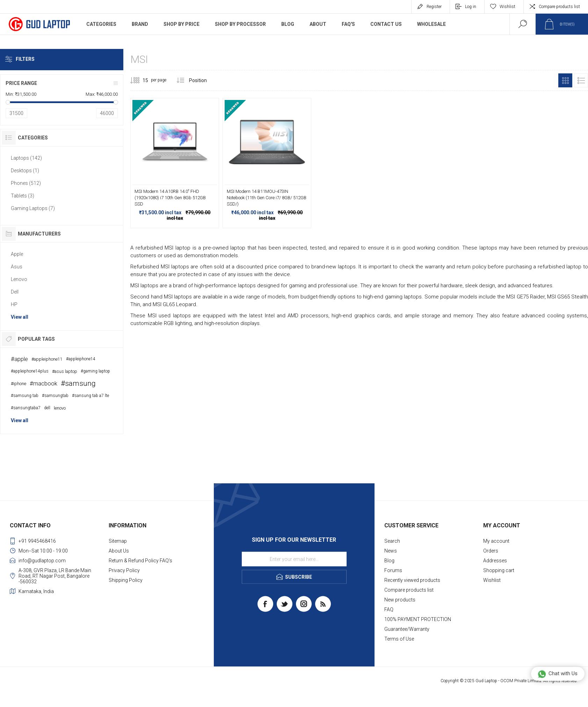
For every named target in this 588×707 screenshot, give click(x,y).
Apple (17, 254)
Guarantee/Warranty (407, 629)
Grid (565, 80)
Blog (389, 561)
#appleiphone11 (47, 359)
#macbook (43, 383)
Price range (21, 83)
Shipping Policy (126, 580)
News (391, 551)
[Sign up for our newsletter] (294, 559)
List (581, 80)
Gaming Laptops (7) (33, 208)
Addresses (495, 561)
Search (392, 541)
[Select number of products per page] (140, 80)
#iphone (19, 384)
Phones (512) (26, 183)
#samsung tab (25, 396)
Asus (17, 267)
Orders (491, 551)
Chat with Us (557, 674)
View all (20, 317)
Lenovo (19, 279)
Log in (471, 7)
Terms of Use (399, 639)
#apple (19, 359)
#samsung (78, 383)
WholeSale (431, 24)
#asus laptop (65, 371)
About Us (119, 551)
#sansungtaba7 (26, 408)
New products (400, 600)
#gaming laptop (95, 371)
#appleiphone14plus (30, 371)
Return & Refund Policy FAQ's (140, 561)
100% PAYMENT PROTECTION (418, 619)
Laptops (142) (26, 158)
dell (47, 408)
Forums (393, 570)
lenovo (60, 408)
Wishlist (492, 580)
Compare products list (559, 7)
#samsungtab (55, 396)
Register (434, 7)
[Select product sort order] (203, 80)
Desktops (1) (25, 171)
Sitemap (118, 541)
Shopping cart (499, 570)
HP (14, 304)
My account (496, 541)
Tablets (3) (23, 196)
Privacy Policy (124, 570)
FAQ (389, 609)
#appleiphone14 (81, 359)
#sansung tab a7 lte (90, 396)
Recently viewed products (412, 580)
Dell (15, 292)
